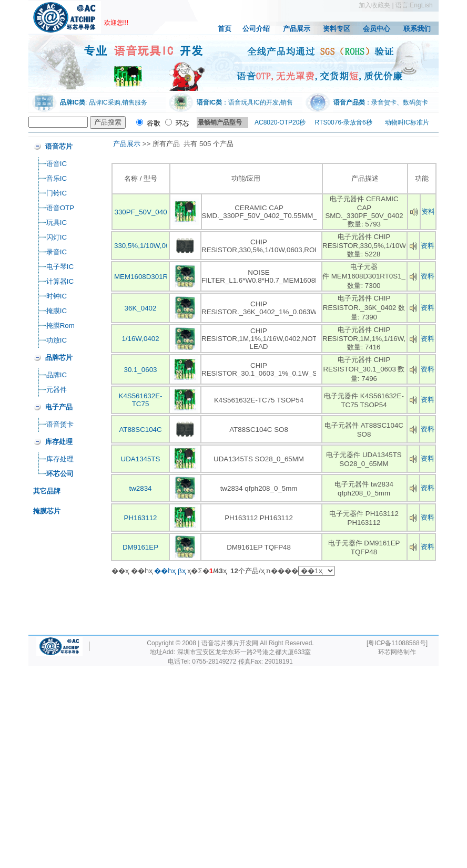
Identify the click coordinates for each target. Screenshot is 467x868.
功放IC (57, 340)
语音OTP (60, 208)
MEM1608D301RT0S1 (149, 277)
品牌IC (57, 375)
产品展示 (127, 144)
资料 (428, 211)
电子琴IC (60, 267)
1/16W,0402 (140, 339)
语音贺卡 (60, 424)
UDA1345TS (141, 459)
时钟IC (57, 296)
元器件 (57, 390)
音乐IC (57, 178)
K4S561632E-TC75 (141, 400)
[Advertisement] (141, 635)
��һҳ (165, 571)
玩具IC (57, 223)
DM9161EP (140, 547)
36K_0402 (141, 308)
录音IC (57, 252)
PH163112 (141, 518)
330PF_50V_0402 (143, 212)
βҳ (182, 571)
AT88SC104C (140, 430)
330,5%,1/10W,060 (144, 246)
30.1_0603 (140, 370)
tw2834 (141, 488)
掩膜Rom (60, 325)
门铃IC (57, 193)
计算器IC (60, 281)
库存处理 (60, 459)
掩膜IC (57, 311)
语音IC (57, 164)
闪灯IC (57, 237)
